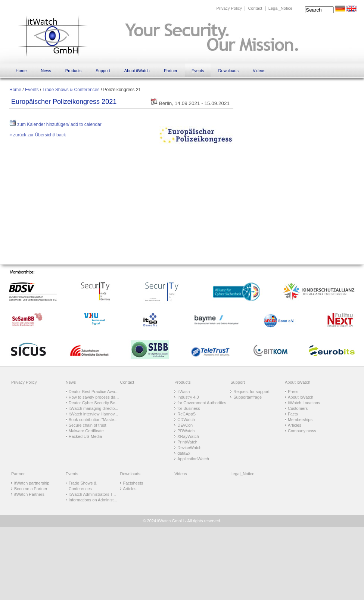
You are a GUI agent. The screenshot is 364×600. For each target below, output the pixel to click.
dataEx (184, 453)
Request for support (251, 392)
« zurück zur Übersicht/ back (38, 135)
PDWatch (186, 431)
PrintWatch (187, 442)
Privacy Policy (229, 8)
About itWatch (137, 71)
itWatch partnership (32, 483)
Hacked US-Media (85, 436)
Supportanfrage (248, 397)
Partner (171, 71)
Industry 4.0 (188, 397)
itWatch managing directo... (94, 408)
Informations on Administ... (93, 500)
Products (73, 71)
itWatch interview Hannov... (93, 414)
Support (103, 71)
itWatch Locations (304, 403)
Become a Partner (31, 489)
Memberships (300, 420)
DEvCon (185, 425)
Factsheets (133, 483)
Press (293, 392)
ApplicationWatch (193, 459)
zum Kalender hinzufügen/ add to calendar (55, 124)
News (46, 71)
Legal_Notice (280, 8)
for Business (189, 408)
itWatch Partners (29, 494)
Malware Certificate (86, 431)
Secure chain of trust (88, 425)
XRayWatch (188, 436)
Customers (298, 408)
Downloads (228, 71)
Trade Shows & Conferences (71, 90)
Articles (295, 425)
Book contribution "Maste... (93, 420)
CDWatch (186, 420)
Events (198, 71)
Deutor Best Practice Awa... (94, 392)
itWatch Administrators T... (92, 494)
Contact (255, 8)
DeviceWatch (189, 448)
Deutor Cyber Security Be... (94, 403)
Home (21, 71)
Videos (259, 71)
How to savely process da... (94, 397)
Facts (293, 414)
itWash (183, 392)
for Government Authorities (202, 403)
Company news (302, 431)
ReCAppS (186, 414)
